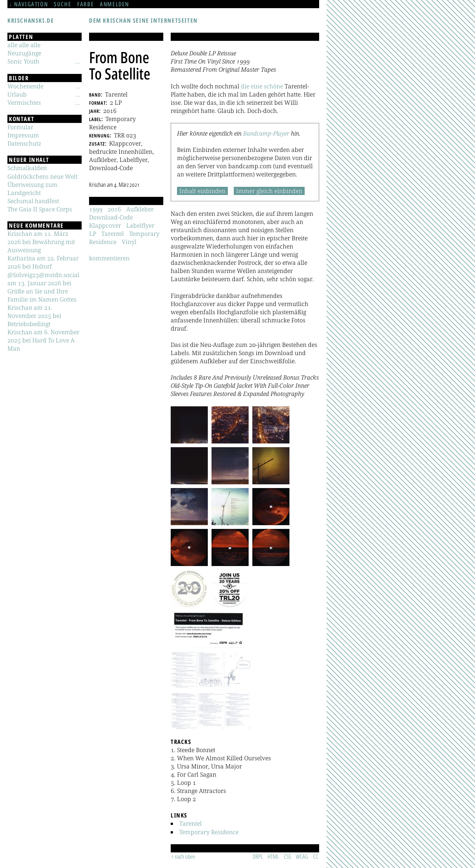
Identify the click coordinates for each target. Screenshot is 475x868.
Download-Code (111, 217)
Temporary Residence (209, 832)
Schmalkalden (27, 168)
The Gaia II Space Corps (40, 209)
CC (316, 856)
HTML (273, 856)
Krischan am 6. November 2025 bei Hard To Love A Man (43, 340)
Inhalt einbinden (202, 191)
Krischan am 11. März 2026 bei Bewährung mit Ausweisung (41, 242)
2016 (114, 209)
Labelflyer (140, 225)
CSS (287, 856)
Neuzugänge (24, 53)
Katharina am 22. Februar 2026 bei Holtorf (43, 262)
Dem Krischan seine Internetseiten (143, 20)
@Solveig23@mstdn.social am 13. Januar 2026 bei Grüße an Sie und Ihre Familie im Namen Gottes (43, 287)
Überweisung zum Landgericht (32, 189)
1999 (96, 209)
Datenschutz (24, 143)
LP (93, 234)
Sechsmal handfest (33, 201)
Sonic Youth (23, 61)
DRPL (258, 856)
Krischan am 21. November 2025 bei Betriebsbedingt (34, 316)
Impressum (23, 135)
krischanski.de (31, 20)
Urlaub (17, 94)
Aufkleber (140, 209)
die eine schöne (262, 86)
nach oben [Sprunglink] (185, 856)
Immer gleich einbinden (269, 191)
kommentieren (109, 258)
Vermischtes (24, 103)
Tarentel (191, 823)
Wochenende (25, 86)
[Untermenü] (78, 61)
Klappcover (105, 225)
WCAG (302, 856)
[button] (189, 425)
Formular (20, 127)
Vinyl (129, 242)
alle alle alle (24, 45)
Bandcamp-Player (266, 133)
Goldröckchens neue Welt (42, 176)
